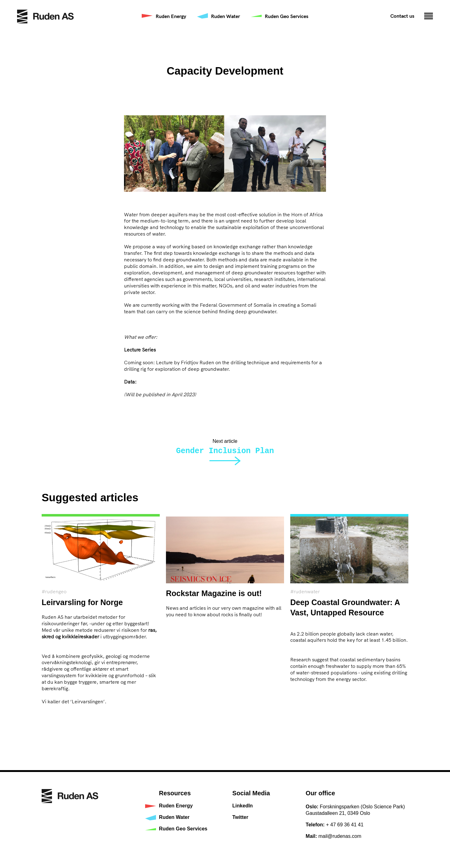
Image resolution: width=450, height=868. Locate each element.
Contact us (402, 16)
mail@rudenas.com (340, 836)
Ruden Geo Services (287, 16)
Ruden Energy (171, 16)
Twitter (240, 817)
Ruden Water (225, 16)
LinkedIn (243, 806)
